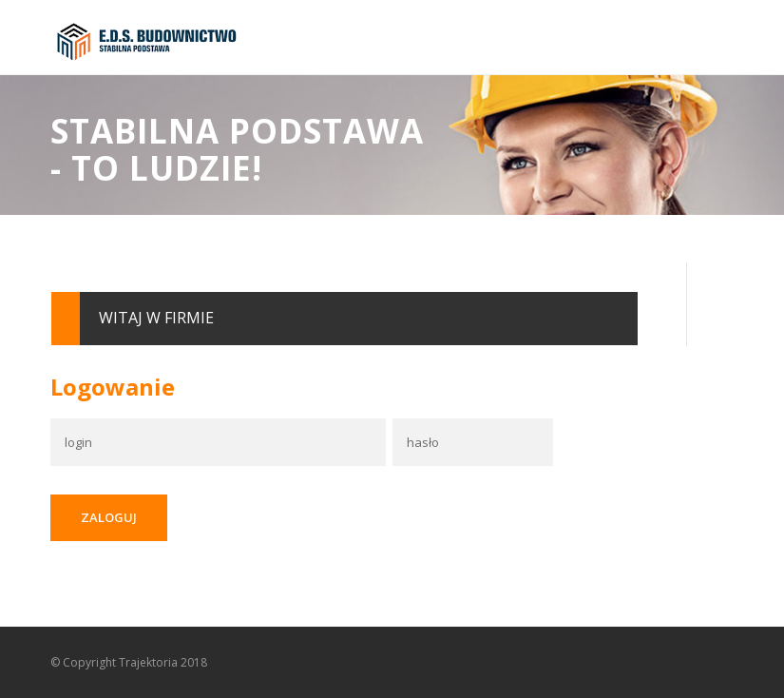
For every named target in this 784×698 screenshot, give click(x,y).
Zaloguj (109, 517)
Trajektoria (148, 662)
